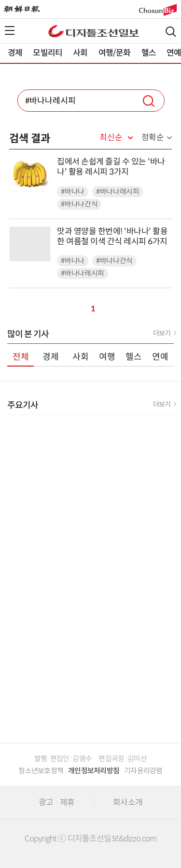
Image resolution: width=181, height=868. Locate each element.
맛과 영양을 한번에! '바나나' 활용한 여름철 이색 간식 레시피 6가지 (112, 236)
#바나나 (73, 192)
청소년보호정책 (41, 771)
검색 (171, 32)
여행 (107, 357)
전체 (21, 357)
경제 (15, 53)
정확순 (153, 138)
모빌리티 (48, 53)
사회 (80, 53)
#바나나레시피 (118, 192)
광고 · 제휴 (56, 802)
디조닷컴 (94, 31)
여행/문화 (115, 53)
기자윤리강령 (143, 771)
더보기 (162, 333)
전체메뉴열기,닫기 (10, 30)
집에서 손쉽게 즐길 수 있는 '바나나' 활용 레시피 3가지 (111, 167)
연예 (160, 357)
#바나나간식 (79, 204)
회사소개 (128, 802)
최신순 (111, 138)
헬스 (149, 53)
